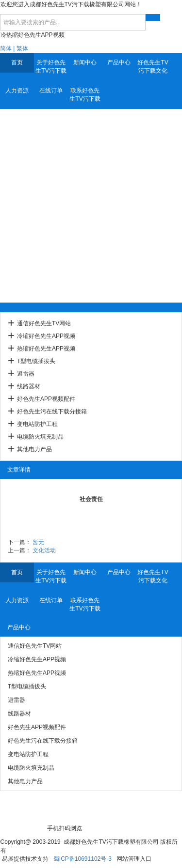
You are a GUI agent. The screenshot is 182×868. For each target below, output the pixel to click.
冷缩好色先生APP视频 (46, 336)
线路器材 (29, 386)
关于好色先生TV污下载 (51, 67)
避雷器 (26, 374)
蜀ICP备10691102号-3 (83, 859)
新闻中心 (85, 62)
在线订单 (51, 91)
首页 (17, 62)
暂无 (38, 542)
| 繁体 (20, 48)
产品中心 (119, 62)
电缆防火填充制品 (40, 437)
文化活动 (44, 550)
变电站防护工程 (37, 424)
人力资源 (17, 91)
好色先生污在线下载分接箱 (52, 411)
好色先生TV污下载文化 (153, 67)
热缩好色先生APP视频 (46, 349)
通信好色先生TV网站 (44, 323)
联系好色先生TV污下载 (85, 95)
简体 (6, 48)
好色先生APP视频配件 (46, 399)
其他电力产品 (34, 449)
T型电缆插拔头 (36, 361)
